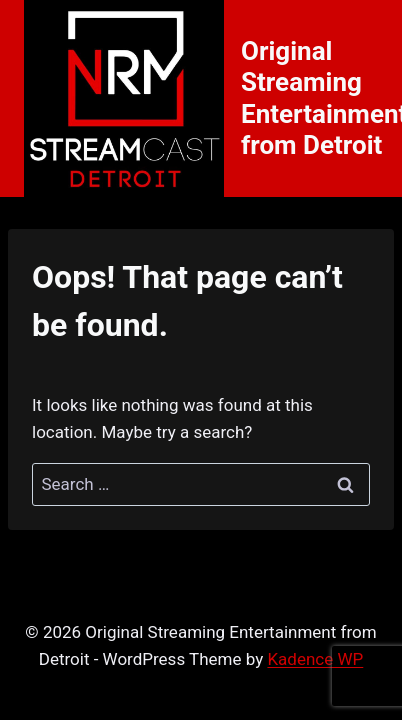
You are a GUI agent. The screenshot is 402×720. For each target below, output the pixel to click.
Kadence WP (315, 659)
